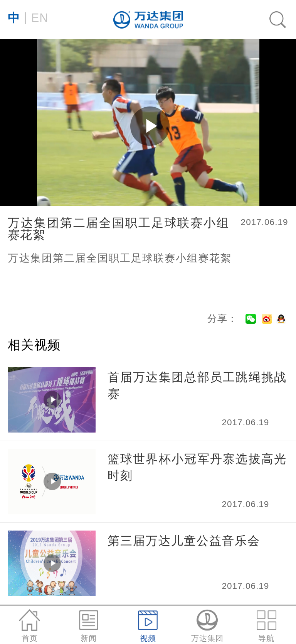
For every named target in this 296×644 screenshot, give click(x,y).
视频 (148, 626)
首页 (29, 626)
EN (28, 18)
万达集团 (207, 626)
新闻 (89, 626)
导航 (267, 626)
